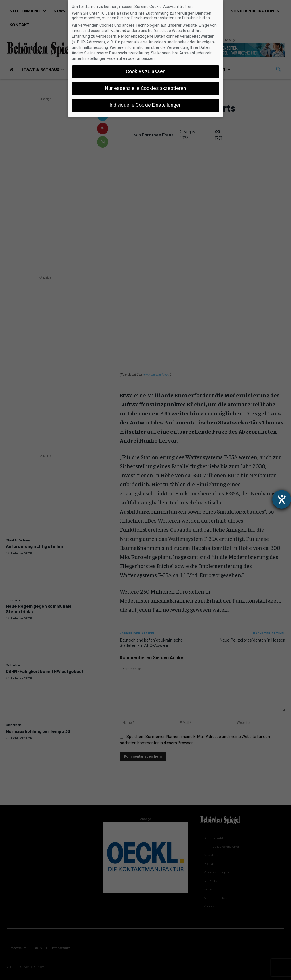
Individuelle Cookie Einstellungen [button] (145, 105)
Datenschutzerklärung (129, 53)
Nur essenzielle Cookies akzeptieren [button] (145, 88)
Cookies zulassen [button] (146, 71)
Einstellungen (94, 58)
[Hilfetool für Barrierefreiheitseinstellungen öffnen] (282, 499)
